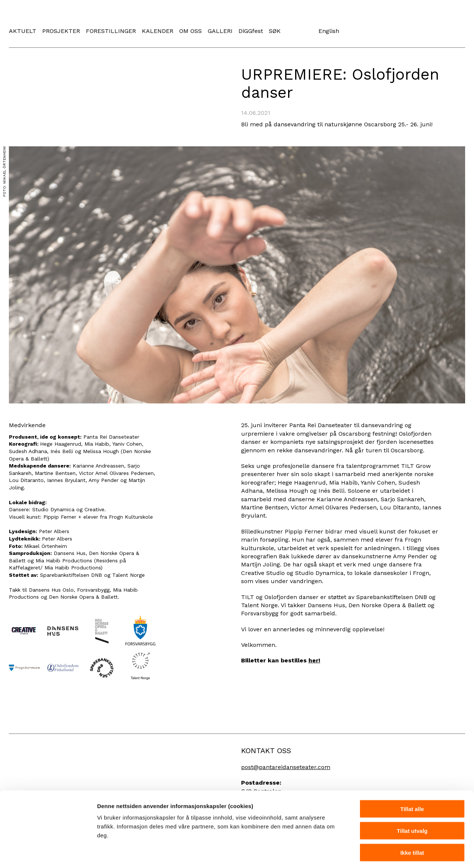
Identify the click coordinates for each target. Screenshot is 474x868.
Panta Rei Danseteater (93, 16)
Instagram (306, 31)
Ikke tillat (412, 821)
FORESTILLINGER (111, 31)
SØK (275, 31)
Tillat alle (412, 777)
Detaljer (394, 853)
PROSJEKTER (61, 31)
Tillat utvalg (412, 799)
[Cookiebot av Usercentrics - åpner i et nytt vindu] (48, 854)
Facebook (293, 31)
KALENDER (158, 31)
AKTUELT (23, 31)
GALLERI (220, 31)
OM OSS (191, 31)
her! (314, 660)
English (329, 31)
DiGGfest (251, 31)
